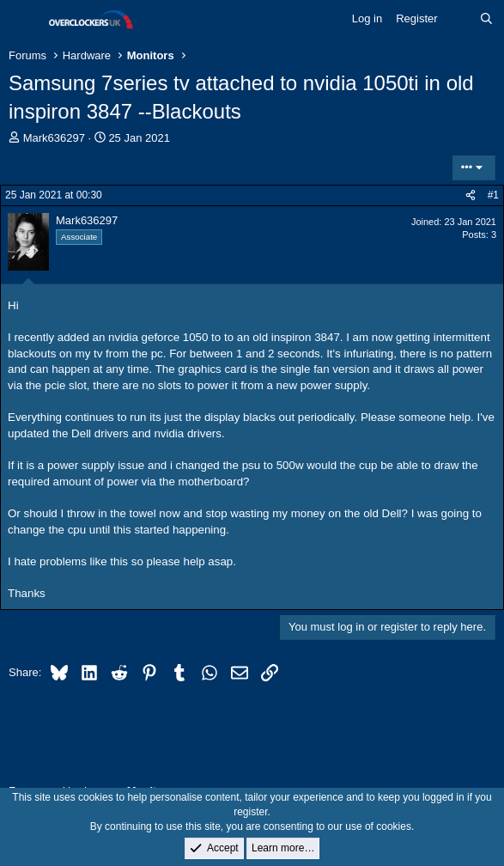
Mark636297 (54, 138)
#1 (493, 195)
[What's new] (459, 19)
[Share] (471, 195)
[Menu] (24, 20)
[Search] (486, 19)
